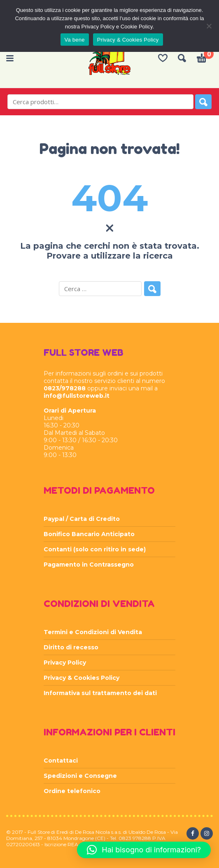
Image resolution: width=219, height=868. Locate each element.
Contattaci (61, 761)
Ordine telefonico (72, 791)
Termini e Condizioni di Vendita (93, 632)
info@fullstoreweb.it (77, 396)
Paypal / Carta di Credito (82, 519)
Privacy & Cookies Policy (82, 678)
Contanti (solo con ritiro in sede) (95, 549)
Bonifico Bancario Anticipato (89, 534)
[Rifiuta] (209, 26)
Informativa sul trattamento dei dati (100, 693)
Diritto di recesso (71, 647)
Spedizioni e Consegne (80, 776)
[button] (144, 850)
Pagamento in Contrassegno (89, 565)
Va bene (75, 40)
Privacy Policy (65, 663)
